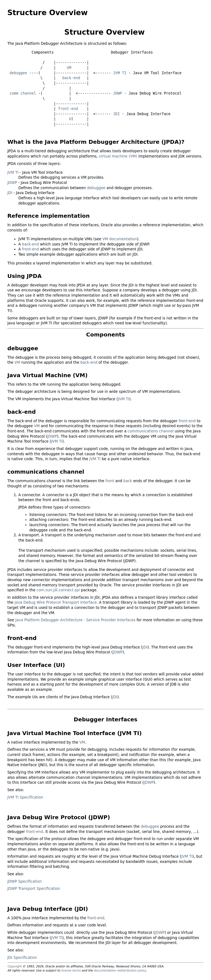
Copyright (15, 966)
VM (69, 68)
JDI (116, 114)
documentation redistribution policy (120, 971)
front (110, 481)
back (128, 481)
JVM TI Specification (25, 797)
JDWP (118, 93)
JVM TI (120, 73)
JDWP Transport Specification (34, 889)
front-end (68, 109)
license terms (71, 971)
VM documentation (120, 239)
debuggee (18, 73)
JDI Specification (22, 958)
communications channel (151, 431)
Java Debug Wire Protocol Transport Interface (56, 602)
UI (71, 119)
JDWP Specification (25, 881)
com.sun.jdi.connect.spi (58, 590)
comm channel (23, 93)
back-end (71, 78)
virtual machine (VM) (118, 156)
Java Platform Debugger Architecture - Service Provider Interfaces (75, 620)
